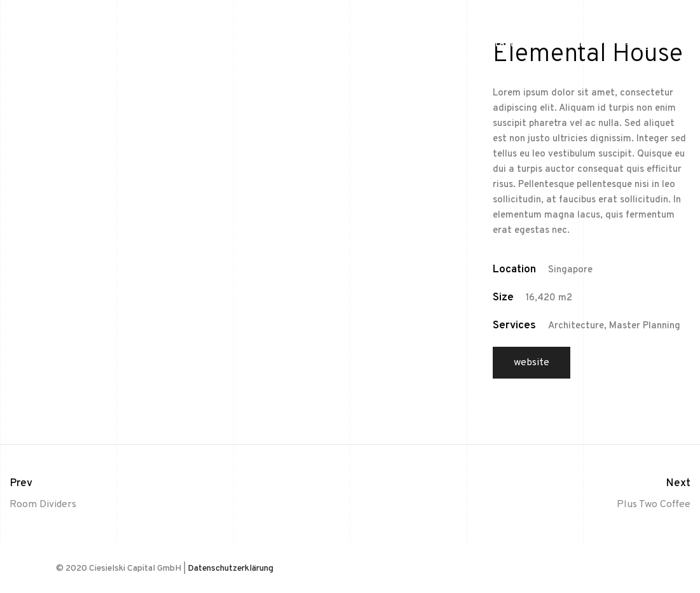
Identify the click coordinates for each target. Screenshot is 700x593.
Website (532, 363)
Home (441, 44)
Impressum (562, 44)
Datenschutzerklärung (230, 569)
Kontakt (496, 44)
